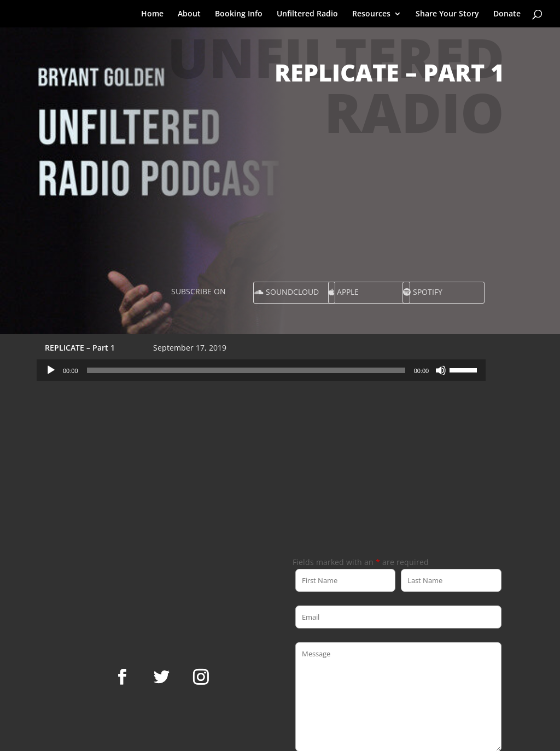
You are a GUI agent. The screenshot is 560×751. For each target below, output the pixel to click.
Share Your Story (447, 14)
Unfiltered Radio (307, 14)
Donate (507, 14)
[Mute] (441, 370)
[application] (261, 370)
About (189, 14)
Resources (371, 14)
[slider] (246, 370)
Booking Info (239, 14)
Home (152, 14)
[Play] (51, 370)
